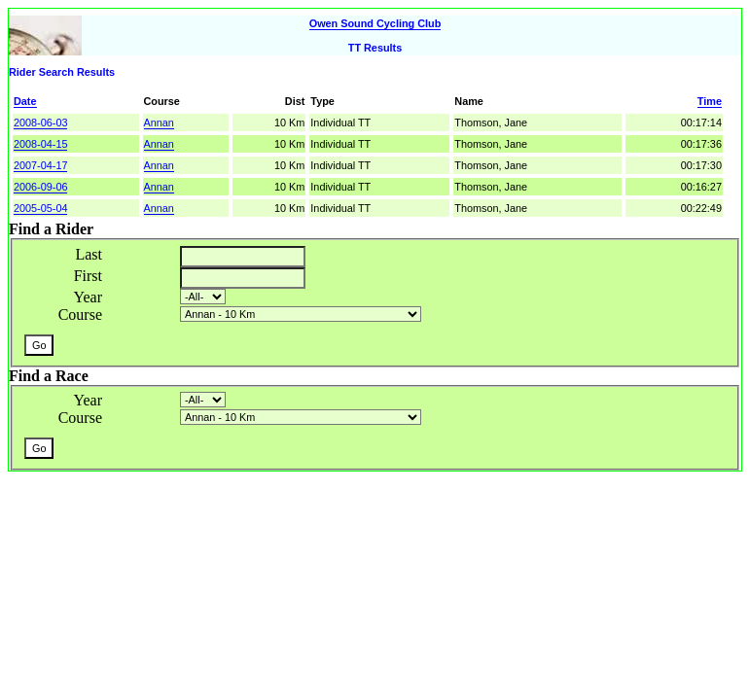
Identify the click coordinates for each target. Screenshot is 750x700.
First (88, 276)
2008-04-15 (40, 144)
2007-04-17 (40, 165)
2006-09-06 (40, 187)
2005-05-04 (40, 208)
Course (80, 315)
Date (25, 101)
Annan (159, 122)
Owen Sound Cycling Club (375, 23)
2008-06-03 (40, 122)
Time (710, 101)
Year (88, 297)
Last (89, 254)
